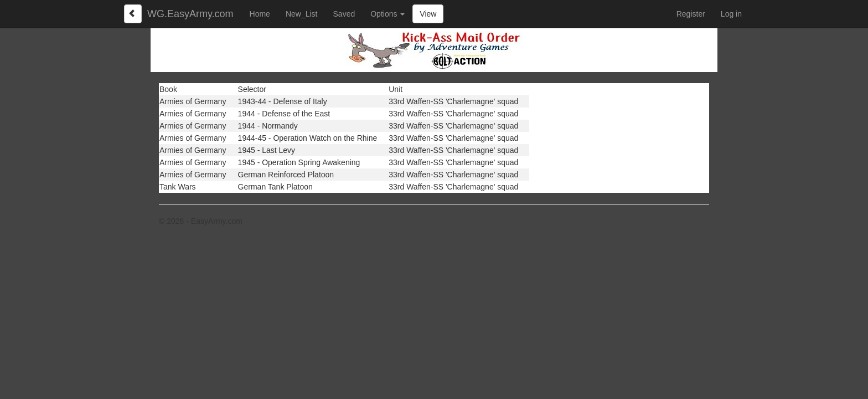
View (428, 14)
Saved (344, 14)
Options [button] (387, 14)
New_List (302, 14)
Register (691, 14)
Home (260, 14)
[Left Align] (133, 14)
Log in (731, 14)
